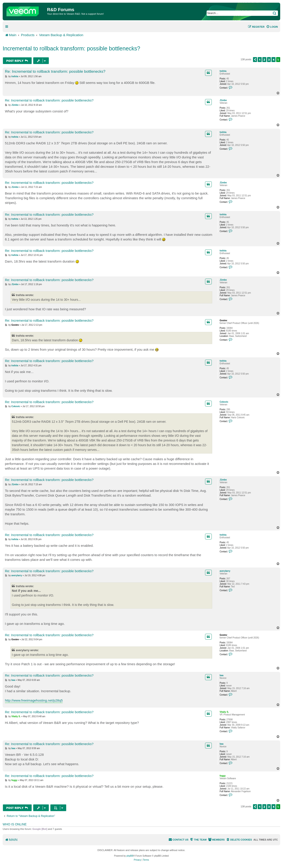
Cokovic (224, 402)
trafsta (223, 71)
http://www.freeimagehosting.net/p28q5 (34, 700)
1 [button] (260, 60)
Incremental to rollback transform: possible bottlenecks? (71, 48)
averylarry (225, 571)
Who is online (15, 824)
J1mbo (223, 100)
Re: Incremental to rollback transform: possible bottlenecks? (55, 71)
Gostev (223, 320)
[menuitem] (272, 27)
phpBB (130, 856)
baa (221, 675)
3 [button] (269, 60)
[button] (255, 60)
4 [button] (273, 60)
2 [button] (264, 60)
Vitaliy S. (224, 712)
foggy (223, 776)
